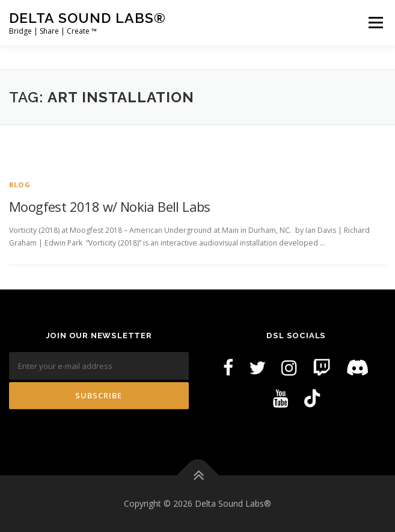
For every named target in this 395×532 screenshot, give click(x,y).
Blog (20, 184)
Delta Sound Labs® (87, 18)
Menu (375, 23)
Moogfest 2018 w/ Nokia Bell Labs (110, 206)
